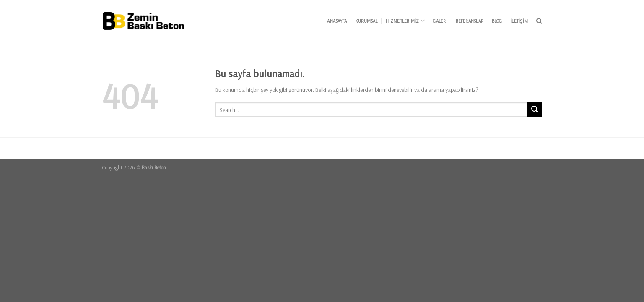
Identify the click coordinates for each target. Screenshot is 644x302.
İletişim (519, 21)
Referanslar (470, 21)
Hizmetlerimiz (405, 21)
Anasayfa (337, 21)
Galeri (440, 21)
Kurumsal (366, 21)
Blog (497, 21)
